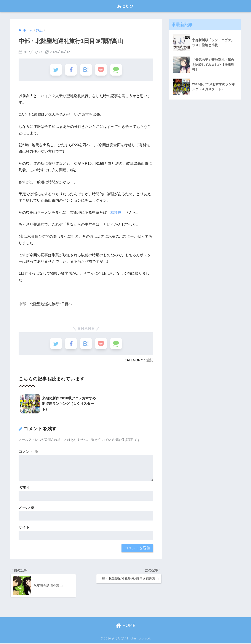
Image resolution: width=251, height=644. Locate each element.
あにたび (125, 6)
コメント (28, 452)
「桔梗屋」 (116, 213)
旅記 (150, 362)
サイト (24, 528)
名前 (25, 488)
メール (26, 508)
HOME (125, 626)
